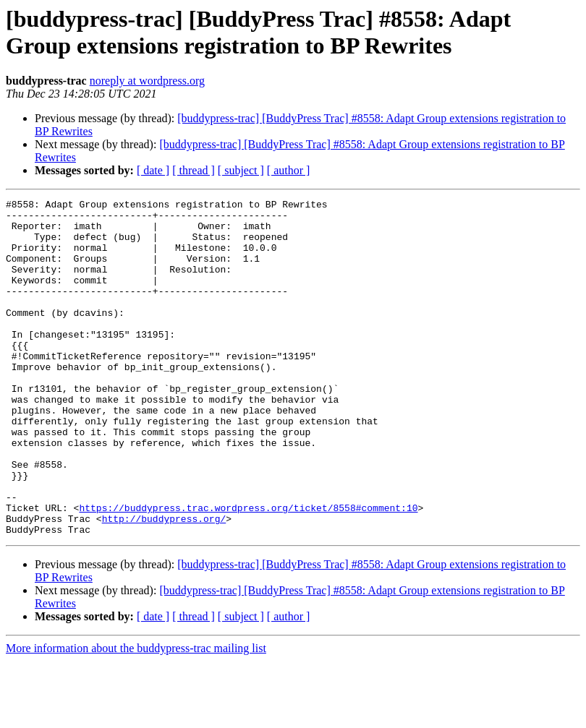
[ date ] (153, 170)
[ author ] (289, 170)
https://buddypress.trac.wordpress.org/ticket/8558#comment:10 (248, 570)
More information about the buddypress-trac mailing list (136, 715)
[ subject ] (241, 170)
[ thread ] (194, 170)
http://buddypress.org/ (164, 583)
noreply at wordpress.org (147, 81)
